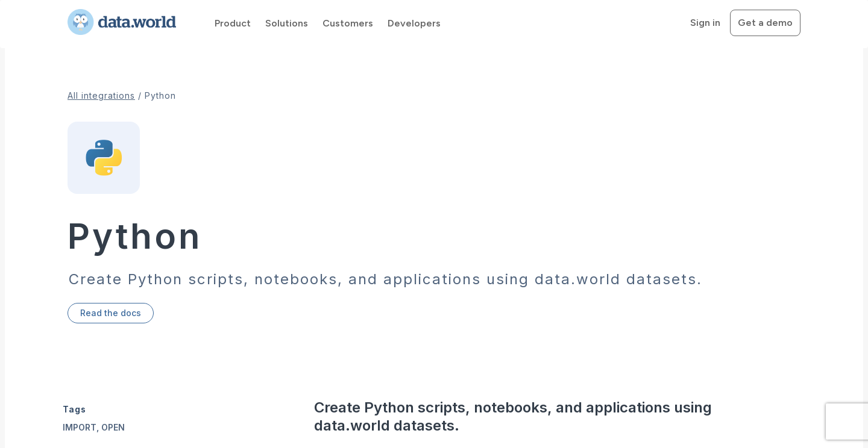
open (113, 427)
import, (82, 427)
